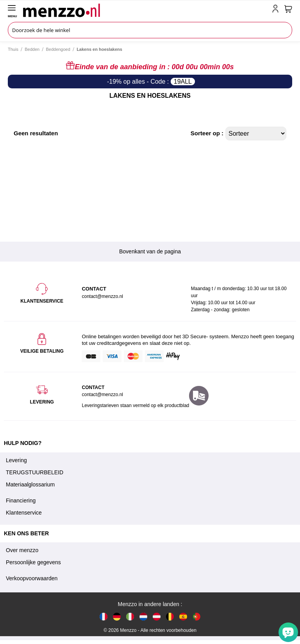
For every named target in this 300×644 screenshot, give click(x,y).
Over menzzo (22, 550)
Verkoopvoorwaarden (32, 578)
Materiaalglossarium (30, 484)
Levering (16, 460)
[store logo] (146, 10)
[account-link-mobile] (277, 10)
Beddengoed (58, 49)
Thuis (13, 49)
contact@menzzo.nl (102, 395)
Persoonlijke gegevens (33, 562)
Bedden (32, 49)
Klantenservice (24, 513)
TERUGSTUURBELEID (35, 472)
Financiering (21, 500)
